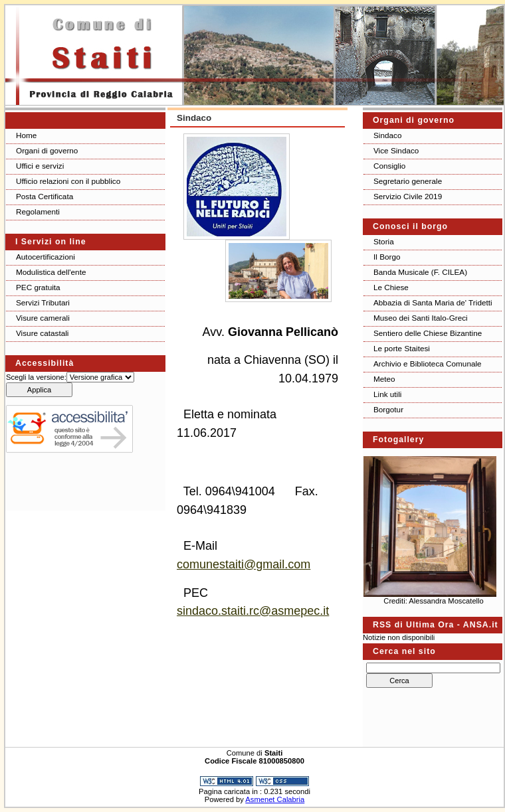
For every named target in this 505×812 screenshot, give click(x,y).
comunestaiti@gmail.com (244, 564)
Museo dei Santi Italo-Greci (421, 318)
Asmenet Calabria (275, 799)
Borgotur (388, 409)
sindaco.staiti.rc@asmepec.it (253, 611)
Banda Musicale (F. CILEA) (420, 272)
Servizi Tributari (43, 302)
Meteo (384, 379)
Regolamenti (38, 211)
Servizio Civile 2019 (408, 196)
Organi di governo (47, 150)
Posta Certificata (45, 196)
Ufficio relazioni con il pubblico (68, 181)
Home (26, 135)
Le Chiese (391, 287)
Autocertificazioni (46, 257)
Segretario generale (408, 181)
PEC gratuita (38, 287)
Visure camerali (43, 318)
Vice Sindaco (396, 150)
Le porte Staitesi (402, 348)
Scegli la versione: (36, 377)
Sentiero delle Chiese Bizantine (428, 333)
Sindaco (387, 135)
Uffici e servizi (40, 166)
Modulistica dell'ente (51, 272)
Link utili (387, 394)
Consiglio (389, 166)
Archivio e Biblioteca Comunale (428, 364)
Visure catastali (42, 333)
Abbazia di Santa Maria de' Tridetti (433, 302)
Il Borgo (387, 257)
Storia (384, 241)
